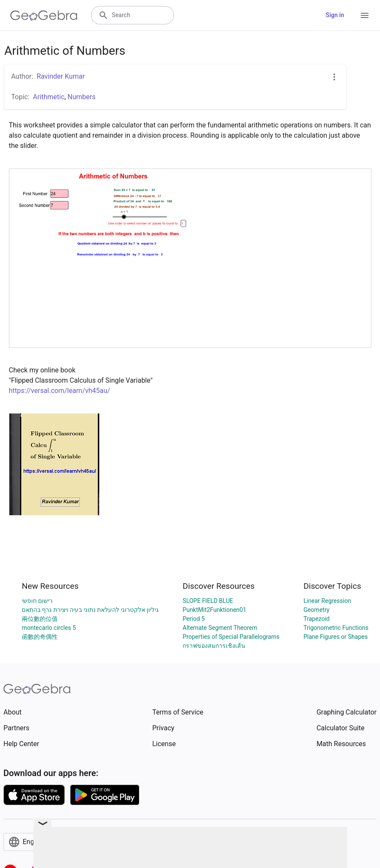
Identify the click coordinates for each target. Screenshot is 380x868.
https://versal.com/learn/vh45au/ (60, 391)
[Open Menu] (365, 15)
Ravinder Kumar (61, 76)
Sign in (335, 15)
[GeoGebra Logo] (44, 15)
